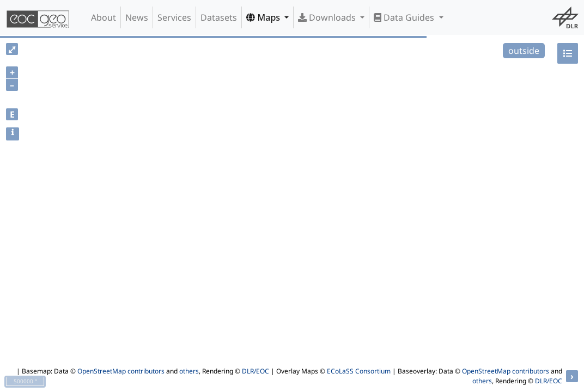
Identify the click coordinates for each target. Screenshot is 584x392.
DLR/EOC (255, 371)
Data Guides (405, 17)
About (104, 17)
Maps (264, 17)
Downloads (328, 17)
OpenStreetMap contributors (121, 371)
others (189, 371)
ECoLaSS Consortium (359, 371)
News (137, 17)
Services (174, 17)
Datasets (219, 17)
